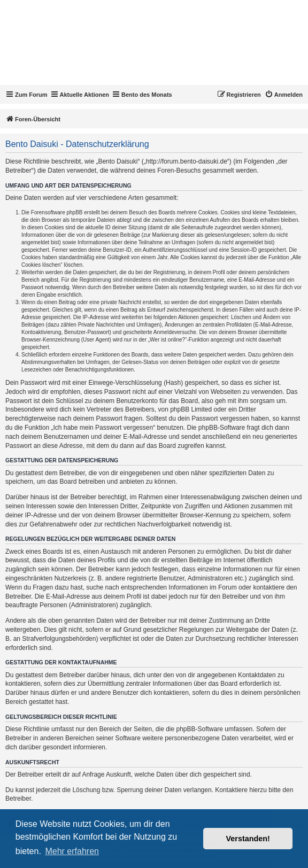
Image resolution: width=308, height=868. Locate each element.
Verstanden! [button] (248, 839)
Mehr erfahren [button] (72, 851)
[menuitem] (284, 95)
